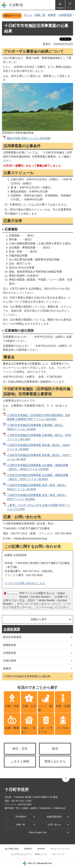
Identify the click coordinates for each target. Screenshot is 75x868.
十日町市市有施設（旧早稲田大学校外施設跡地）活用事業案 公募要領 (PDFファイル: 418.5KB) (38, 417)
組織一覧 (40, 15)
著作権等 (41, 849)
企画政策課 (65, 15)
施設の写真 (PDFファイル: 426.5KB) (29, 138)
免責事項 (28, 849)
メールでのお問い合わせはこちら (25, 583)
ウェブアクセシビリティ (22, 854)
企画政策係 (10, 653)
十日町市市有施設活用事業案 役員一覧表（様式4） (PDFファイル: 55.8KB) (37, 497)
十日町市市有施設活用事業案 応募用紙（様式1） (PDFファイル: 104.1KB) (39, 437)
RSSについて (41, 854)
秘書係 (7, 668)
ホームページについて (60, 849)
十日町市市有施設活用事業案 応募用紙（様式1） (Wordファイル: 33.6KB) (36, 427)
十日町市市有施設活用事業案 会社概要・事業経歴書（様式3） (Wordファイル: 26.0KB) (38, 467)
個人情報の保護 (12, 849)
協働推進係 (10, 645)
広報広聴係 (10, 661)
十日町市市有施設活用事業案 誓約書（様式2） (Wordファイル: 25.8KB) (38, 447)
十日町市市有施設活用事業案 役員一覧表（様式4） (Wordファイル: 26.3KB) (37, 487)
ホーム (28, 15)
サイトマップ (58, 854)
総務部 (52, 15)
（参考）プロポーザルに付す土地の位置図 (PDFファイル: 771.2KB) (38, 507)
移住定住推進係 (12, 637)
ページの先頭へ (66, 778)
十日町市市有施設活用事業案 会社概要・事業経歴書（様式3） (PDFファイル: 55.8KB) (38, 477)
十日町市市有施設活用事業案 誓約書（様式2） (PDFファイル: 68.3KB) (39, 457)
